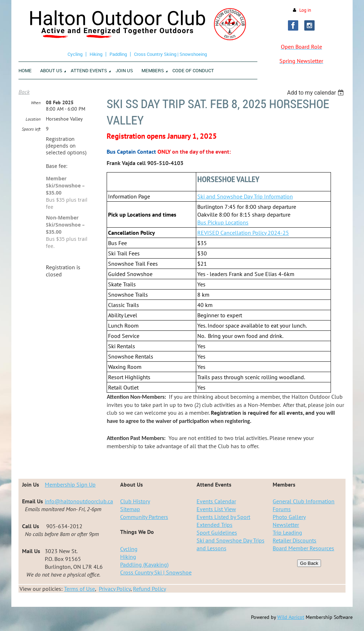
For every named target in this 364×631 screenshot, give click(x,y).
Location (33, 119)
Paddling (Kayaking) (144, 564)
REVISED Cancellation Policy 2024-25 (243, 233)
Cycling (75, 54)
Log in (305, 10)
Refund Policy (149, 589)
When (36, 103)
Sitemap (130, 509)
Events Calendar (216, 501)
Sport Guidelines (217, 532)
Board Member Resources (303, 548)
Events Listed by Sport (223, 517)
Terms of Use (79, 589)
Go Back (309, 563)
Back (24, 92)
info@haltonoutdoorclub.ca (79, 501)
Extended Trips (215, 525)
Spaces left (31, 129)
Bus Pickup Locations (223, 222)
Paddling (118, 54)
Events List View (216, 509)
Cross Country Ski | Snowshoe (156, 572)
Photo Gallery (289, 517)
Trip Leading (287, 532)
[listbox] (316, 93)
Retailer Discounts (295, 540)
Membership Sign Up (70, 484)
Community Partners (144, 517)
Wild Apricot (291, 617)
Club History (135, 501)
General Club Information (304, 501)
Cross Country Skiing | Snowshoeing (170, 54)
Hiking (96, 54)
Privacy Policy (115, 589)
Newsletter (286, 525)
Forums (282, 509)
